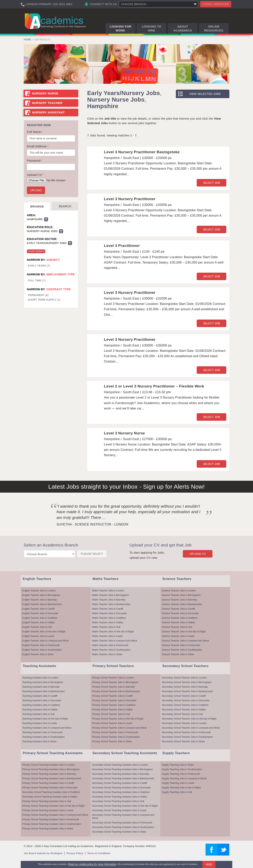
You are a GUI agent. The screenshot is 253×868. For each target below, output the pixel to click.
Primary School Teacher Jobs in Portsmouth (115, 732)
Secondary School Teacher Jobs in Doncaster (186, 700)
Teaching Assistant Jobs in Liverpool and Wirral (47, 728)
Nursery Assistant (48, 112)
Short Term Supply (44, 300)
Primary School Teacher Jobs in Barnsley (113, 687)
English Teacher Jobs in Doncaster (40, 613)
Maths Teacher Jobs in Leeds (107, 636)
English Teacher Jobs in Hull (37, 627)
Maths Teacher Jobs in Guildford (109, 618)
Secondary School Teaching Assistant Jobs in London (120, 765)
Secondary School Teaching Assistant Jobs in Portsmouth (122, 823)
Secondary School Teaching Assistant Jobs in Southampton (123, 827)
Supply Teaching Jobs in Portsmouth (181, 774)
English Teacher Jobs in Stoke (38, 654)
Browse (37, 206)
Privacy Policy (75, 853)
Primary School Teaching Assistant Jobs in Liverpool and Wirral (55, 815)
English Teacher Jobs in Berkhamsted (42, 604)
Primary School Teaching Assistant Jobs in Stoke (48, 829)
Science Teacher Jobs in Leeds (178, 636)
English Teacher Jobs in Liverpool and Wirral (45, 641)
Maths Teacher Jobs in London (108, 591)
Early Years (39, 266)
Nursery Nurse (45, 93)
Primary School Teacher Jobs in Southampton (116, 737)
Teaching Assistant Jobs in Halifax (40, 710)
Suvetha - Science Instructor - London (92, 524)
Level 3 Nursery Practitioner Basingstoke (142, 152)
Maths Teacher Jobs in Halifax (108, 622)
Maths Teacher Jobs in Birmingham (110, 595)
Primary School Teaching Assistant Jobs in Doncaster (50, 788)
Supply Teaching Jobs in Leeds (178, 783)
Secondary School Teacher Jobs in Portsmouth (186, 732)
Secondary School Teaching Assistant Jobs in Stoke (119, 832)
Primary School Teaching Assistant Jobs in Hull (47, 801)
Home (27, 40)
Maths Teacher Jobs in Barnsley (109, 600)
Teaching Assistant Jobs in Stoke (39, 741)
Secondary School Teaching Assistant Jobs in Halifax (50, 797)
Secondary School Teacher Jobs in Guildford (185, 705)
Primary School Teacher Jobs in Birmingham (115, 682)
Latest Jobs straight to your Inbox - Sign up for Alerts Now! (126, 487)
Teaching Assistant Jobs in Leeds (40, 723)
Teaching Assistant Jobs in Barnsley (41, 687)
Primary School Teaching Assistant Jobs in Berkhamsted (52, 778)
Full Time (37, 280)
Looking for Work (120, 28)
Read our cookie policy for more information (92, 864)
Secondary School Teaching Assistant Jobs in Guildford (51, 792)
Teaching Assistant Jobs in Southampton (43, 737)
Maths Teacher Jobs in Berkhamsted (111, 604)
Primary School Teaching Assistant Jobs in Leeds (48, 810)
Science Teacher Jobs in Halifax (178, 622)
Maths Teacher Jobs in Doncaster (109, 613)
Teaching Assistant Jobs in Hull (38, 714)
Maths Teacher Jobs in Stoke (107, 654)
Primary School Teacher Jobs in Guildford (114, 705)
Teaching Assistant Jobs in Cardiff (40, 696)
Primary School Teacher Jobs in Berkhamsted (116, 691)
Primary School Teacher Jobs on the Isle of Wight (118, 719)
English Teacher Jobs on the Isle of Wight (44, 631)
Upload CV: (35, 175)
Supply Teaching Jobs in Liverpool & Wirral (184, 778)
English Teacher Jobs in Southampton (42, 650)
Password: (35, 160)
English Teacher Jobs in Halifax (38, 622)
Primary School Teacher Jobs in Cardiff (112, 696)
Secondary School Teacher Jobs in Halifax (184, 710)
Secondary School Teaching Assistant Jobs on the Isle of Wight (125, 806)
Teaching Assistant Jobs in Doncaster (42, 700)
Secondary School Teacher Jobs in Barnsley (185, 687)
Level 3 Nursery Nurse (124, 433)
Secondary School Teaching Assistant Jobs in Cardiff (119, 783)
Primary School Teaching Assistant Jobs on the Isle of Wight (53, 806)
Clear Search (36, 251)
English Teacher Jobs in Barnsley (39, 600)
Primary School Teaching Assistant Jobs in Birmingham (51, 769)
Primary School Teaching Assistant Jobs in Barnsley (49, 774)
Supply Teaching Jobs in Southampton (182, 769)
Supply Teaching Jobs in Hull (177, 792)
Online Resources (214, 28)
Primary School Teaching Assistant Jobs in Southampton (52, 824)
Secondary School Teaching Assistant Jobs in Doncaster (121, 788)
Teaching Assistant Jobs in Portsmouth (42, 732)
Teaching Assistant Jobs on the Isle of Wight (45, 719)
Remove (46, 219)
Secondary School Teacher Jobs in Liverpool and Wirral (191, 728)
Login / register (216, 4)
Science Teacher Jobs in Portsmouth (181, 645)
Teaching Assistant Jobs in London (40, 678)
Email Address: (38, 146)
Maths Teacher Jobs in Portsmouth (110, 645)
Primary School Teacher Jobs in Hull (111, 714)
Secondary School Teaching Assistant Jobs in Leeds (119, 810)
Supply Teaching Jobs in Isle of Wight (181, 788)
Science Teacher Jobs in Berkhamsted (182, 604)
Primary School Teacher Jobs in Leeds (112, 723)
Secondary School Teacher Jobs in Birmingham (186, 682)
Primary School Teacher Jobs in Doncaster (114, 700)
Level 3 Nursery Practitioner (130, 199)
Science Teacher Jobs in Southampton (182, 650)
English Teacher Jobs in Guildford (40, 618)
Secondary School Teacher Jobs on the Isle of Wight (189, 719)
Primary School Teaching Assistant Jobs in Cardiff (48, 783)
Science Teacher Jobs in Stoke (178, 654)
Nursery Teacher (47, 103)
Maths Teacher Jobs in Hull (106, 627)
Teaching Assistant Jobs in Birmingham (43, 682)
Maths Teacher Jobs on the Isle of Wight (113, 631)
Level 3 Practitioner (122, 246)
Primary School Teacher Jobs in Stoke (112, 741)
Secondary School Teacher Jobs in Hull (182, 714)
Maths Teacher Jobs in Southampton (111, 650)
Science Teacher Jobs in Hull (177, 627)
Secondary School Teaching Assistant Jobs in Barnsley (121, 774)
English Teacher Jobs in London (39, 591)
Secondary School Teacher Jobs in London (184, 678)
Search (65, 206)
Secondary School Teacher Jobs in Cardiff (184, 696)
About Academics (183, 28)
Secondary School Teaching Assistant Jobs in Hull (118, 801)
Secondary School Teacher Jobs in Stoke (183, 741)
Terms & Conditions (99, 853)
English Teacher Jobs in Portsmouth (41, 645)
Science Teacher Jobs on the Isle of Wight (184, 631)
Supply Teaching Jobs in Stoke (178, 765)
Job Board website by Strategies (43, 853)
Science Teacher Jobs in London (179, 591)
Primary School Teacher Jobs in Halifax (112, 710)
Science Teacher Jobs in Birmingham (181, 595)
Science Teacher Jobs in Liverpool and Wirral (185, 641)
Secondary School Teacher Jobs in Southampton (187, 737)
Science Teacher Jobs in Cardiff (178, 609)
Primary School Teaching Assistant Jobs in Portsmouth (51, 819)
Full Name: (35, 132)
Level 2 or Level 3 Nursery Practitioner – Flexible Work (154, 386)
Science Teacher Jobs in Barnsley (179, 600)
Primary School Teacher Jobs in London (113, 678)
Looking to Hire (152, 28)
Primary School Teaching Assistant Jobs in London (49, 765)
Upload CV (198, 554)
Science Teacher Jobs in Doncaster (180, 613)
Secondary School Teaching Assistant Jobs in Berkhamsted (123, 778)
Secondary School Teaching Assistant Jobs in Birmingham (122, 769)
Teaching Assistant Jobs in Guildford (41, 705)
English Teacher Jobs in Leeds (38, 636)
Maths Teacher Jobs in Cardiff (107, 609)
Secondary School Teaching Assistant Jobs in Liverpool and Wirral (123, 816)
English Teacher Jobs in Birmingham (41, 595)
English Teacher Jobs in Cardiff (38, 609)
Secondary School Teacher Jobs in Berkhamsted (187, 691)
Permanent (38, 295)
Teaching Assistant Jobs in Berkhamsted (43, 691)
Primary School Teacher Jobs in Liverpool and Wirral (119, 728)
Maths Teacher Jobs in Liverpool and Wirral (114, 641)
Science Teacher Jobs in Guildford (180, 618)
